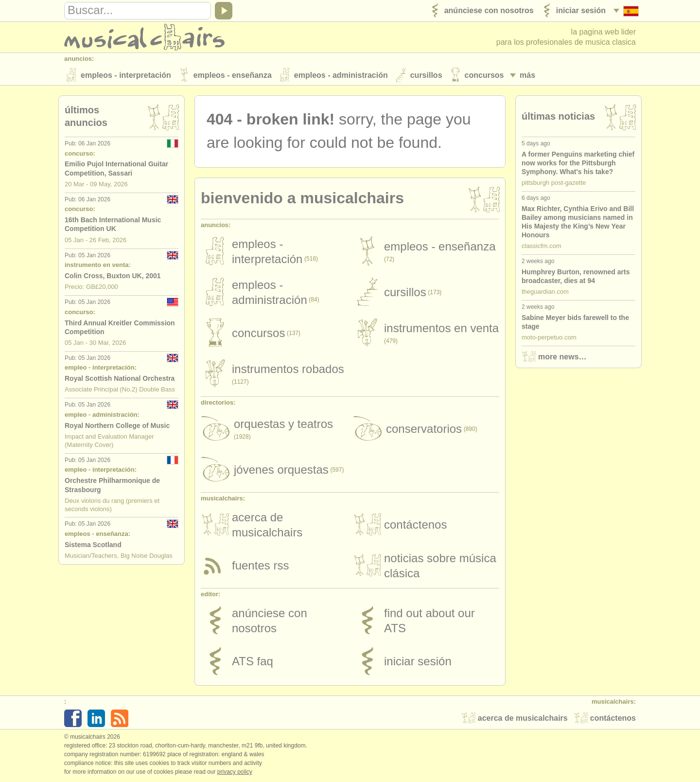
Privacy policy (235, 772)
